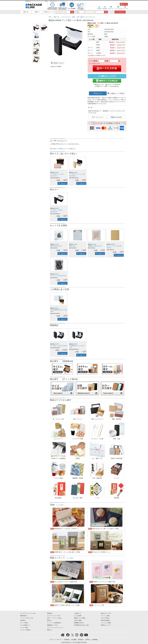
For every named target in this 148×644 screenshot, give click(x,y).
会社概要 (74, 640)
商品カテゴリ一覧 (106, 613)
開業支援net (24, 616)
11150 (57, 244)
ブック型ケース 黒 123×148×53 (59, 346)
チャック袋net (24, 623)
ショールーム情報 (106, 623)
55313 (57, 308)
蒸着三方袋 (72, 246)
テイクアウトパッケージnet (28, 613)
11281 (76, 244)
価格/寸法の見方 (117, 117)
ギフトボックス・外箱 (68, 17)
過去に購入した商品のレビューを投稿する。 (63, 149)
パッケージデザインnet (27, 618)
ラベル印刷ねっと (25, 625)
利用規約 (67, 640)
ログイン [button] (124, 4)
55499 (57, 208)
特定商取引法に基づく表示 (81, 625)
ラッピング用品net (25, 630)
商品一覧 (26, 12)
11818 (94, 244)
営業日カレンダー (106, 625)
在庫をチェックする (107, 76)
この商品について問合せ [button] (117, 93)
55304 (57, 172)
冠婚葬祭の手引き (79, 623)
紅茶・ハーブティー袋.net (54, 618)
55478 (57, 344)
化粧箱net (23, 620)
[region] (87, 17)
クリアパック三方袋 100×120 (58, 276)
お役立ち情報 (78, 620)
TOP (50, 17)
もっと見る (60, 505)
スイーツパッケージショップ (55, 628)
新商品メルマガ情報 (80, 618)
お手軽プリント (49, 12)
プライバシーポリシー (56, 640)
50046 (113, 244)
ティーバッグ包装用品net (54, 623)
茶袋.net (49, 620)
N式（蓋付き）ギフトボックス (86, 17)
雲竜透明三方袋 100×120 (95, 246)
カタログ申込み (105, 618)
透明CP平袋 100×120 (56, 246)
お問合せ (88, 640)
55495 (76, 172)
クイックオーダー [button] (120, 12)
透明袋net (50, 613)
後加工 (37, 12)
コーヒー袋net (24, 628)
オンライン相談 (105, 616)
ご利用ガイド (78, 613)
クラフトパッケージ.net (54, 616)
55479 (76, 344)
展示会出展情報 (105, 620)
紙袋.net (49, 630)
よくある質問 (78, 616)
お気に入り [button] (98, 93)
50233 (57, 274)
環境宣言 (81, 640)
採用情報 (95, 640)
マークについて (98, 117)
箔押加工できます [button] (57, 63)
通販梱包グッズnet (52, 625)
